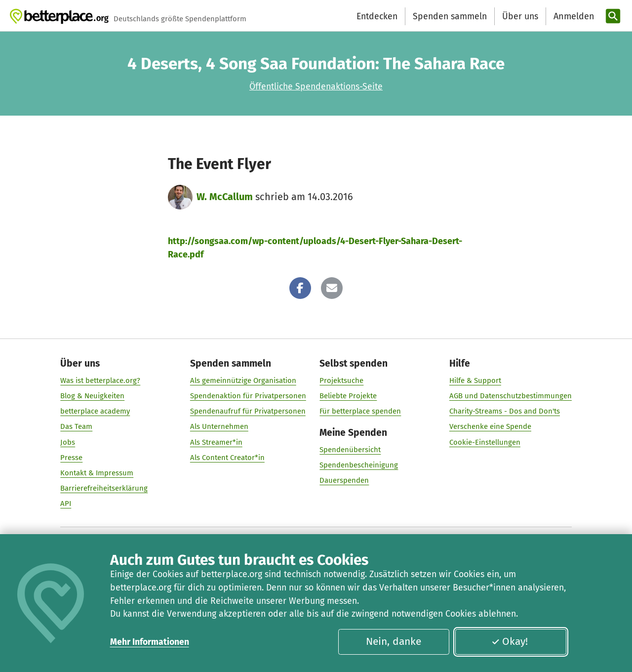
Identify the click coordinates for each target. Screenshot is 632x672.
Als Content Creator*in (227, 458)
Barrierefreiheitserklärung (104, 488)
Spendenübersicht (350, 450)
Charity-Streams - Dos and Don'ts (505, 412)
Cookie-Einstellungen (485, 442)
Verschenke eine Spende (490, 427)
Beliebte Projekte (348, 396)
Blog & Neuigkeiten (92, 396)
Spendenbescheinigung (359, 465)
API (66, 504)
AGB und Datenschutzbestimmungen (511, 396)
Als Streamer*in (216, 442)
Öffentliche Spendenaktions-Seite (316, 86)
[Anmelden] (573, 17)
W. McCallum (225, 197)
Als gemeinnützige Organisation (243, 380)
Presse (71, 458)
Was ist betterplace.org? (100, 380)
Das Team (76, 427)
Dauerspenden (344, 481)
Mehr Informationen (150, 642)
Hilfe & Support (475, 380)
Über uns (520, 16)
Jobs (68, 442)
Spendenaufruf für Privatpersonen (248, 412)
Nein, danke (394, 641)
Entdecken (377, 16)
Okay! (510, 641)
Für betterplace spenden (360, 412)
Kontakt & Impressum (97, 473)
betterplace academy (95, 412)
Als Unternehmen (219, 427)
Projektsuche (341, 380)
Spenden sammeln (450, 16)
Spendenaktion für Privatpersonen (248, 396)
